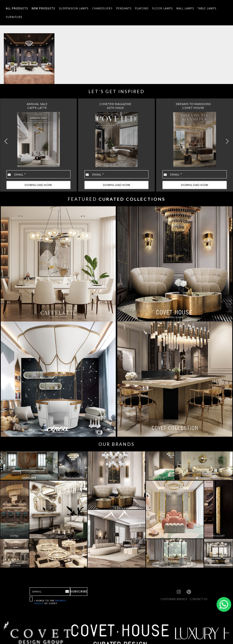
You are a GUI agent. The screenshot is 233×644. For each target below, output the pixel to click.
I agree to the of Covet (50, 602)
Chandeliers (102, 8)
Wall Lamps (185, 8)
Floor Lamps (162, 8)
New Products (43, 8)
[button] (227, 141)
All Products (17, 8)
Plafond (142, 8)
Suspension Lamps (74, 8)
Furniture (14, 17)
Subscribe (79, 591)
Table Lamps (207, 8)
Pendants (124, 8)
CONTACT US (198, 599)
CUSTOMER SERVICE (174, 599)
